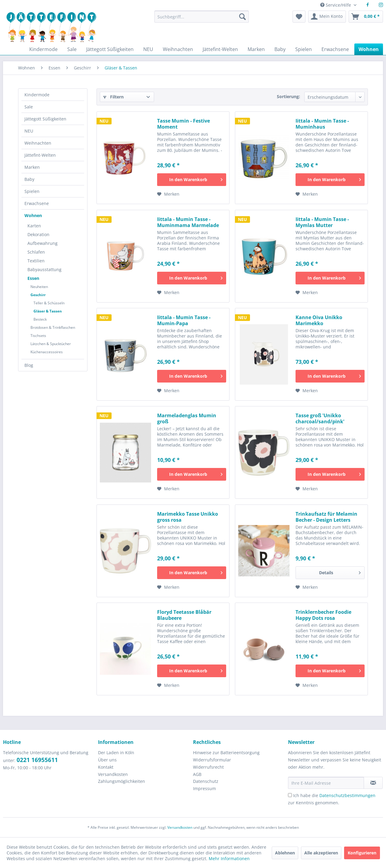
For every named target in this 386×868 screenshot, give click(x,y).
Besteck (40, 319)
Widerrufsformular (212, 760)
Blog (29, 365)
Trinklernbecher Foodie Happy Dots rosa (323, 615)
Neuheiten (39, 287)
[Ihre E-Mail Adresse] (326, 783)
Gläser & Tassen (48, 311)
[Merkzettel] (299, 17)
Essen (33, 278)
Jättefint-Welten (40, 155)
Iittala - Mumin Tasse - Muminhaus (322, 124)
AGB (197, 774)
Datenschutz (206, 781)
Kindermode (37, 95)
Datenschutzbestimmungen (347, 795)
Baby (29, 179)
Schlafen (36, 252)
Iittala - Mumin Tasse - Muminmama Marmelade (188, 222)
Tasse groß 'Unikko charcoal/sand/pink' (320, 418)
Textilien (36, 261)
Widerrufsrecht (208, 767)
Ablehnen (285, 853)
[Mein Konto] (327, 17)
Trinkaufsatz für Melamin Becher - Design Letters (326, 517)
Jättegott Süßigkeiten (45, 119)
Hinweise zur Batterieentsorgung (226, 753)
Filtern (113, 97)
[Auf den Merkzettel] (168, 194)
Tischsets (38, 336)
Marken (32, 167)
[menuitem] (201, 19)
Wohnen (33, 215)
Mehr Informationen (229, 858)
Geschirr (38, 295)
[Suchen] (242, 17)
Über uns (107, 760)
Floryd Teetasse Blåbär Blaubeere (184, 615)
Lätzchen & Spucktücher (51, 344)
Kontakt (106, 767)
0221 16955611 (37, 760)
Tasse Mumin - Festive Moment (184, 124)
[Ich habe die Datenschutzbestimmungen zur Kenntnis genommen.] (290, 795)
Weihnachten (38, 143)
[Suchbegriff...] (201, 17)
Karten (34, 226)
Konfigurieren (362, 853)
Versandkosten (113, 774)
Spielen (32, 191)
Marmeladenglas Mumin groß (187, 418)
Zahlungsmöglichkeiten (122, 781)
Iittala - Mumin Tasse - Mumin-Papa (184, 320)
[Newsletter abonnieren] (373, 783)
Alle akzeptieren (321, 853)
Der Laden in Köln (116, 753)
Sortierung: (288, 96)
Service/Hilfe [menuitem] (336, 5)
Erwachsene (37, 203)
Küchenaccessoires (47, 352)
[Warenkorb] (366, 17)
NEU (29, 131)
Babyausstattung (44, 269)
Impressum (204, 788)
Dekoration (38, 234)
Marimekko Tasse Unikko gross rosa (188, 517)
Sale (29, 107)
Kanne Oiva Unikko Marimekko (319, 320)
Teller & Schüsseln (49, 303)
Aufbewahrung (43, 243)
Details (340, 572)
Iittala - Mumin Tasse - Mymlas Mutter (322, 222)
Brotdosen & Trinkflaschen (53, 327)
